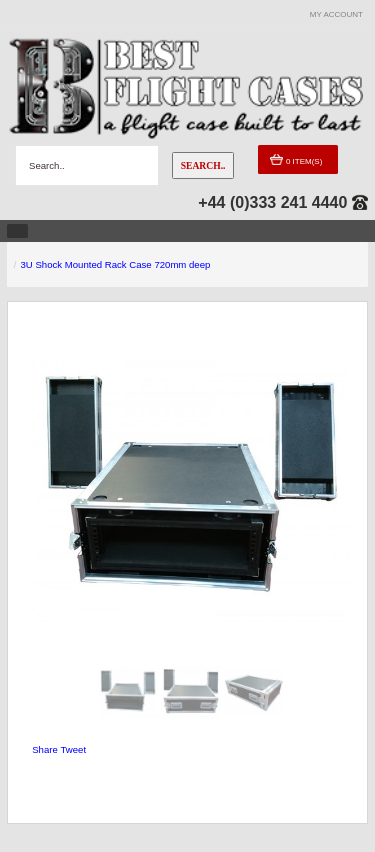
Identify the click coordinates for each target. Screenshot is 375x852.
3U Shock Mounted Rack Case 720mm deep (116, 264)
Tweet (73, 749)
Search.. (203, 165)
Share (45, 749)
